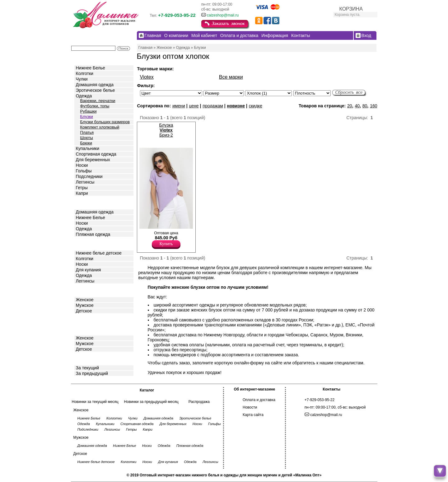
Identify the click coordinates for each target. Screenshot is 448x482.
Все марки (231, 77)
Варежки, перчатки (98, 101)
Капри (82, 193)
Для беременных (93, 160)
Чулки (82, 79)
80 (365, 106)
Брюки (86, 143)
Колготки (85, 73)
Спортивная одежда (96, 154)
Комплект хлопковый (100, 127)
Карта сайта (253, 415)
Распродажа (199, 402)
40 (357, 106)
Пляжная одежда (93, 234)
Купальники (88, 148)
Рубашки (89, 111)
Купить (166, 244)
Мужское (85, 305)
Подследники (89, 176)
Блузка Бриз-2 (166, 130)
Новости (250, 407)
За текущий (88, 368)
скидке (256, 106)
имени (179, 106)
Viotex (147, 77)
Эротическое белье (96, 90)
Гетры (82, 188)
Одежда (84, 96)
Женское (85, 300)
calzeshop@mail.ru (223, 15)
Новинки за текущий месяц (95, 402)
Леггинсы (85, 182)
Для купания (89, 270)
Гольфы (84, 171)
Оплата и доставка (259, 400)
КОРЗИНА (351, 9)
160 (373, 106)
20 (350, 106)
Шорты (87, 138)
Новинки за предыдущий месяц (151, 402)
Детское (85, 243)
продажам (213, 106)
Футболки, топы (95, 106)
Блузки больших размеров (105, 122)
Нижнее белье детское (99, 253)
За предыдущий (92, 373)
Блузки (87, 117)
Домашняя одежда (95, 85)
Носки (82, 165)
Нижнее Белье (91, 68)
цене (194, 106)
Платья (87, 132)
